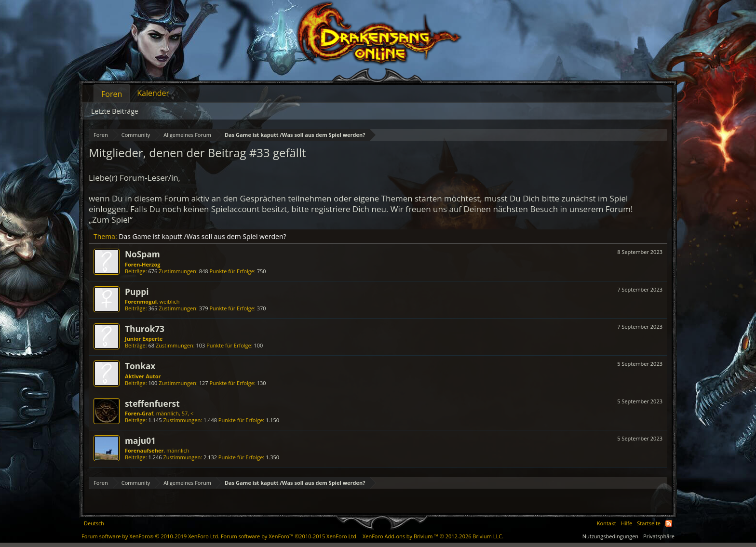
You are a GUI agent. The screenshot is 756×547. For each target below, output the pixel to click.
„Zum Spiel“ (111, 220)
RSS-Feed (669, 523)
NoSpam (142, 254)
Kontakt (607, 523)
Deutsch (94, 523)
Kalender (153, 93)
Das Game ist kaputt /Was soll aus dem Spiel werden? (202, 236)
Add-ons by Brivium (433, 536)
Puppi (137, 292)
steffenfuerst (152, 403)
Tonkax (140, 366)
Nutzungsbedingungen (610, 536)
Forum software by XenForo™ (289, 536)
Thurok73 (145, 329)
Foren (112, 94)
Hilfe (627, 523)
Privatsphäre (659, 536)
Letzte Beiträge (115, 111)
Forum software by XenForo (150, 536)
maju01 (140, 440)
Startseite (649, 523)
